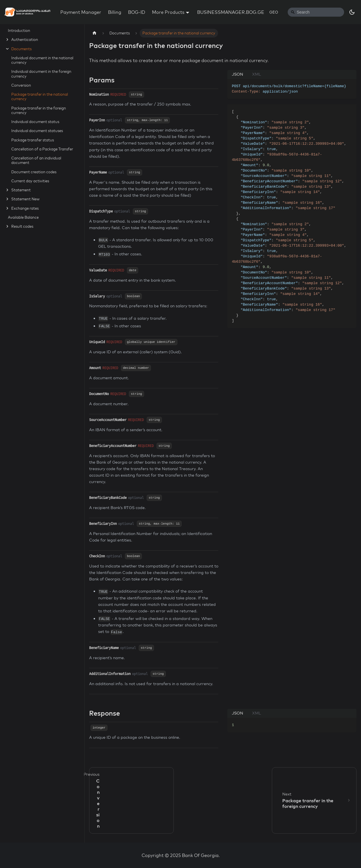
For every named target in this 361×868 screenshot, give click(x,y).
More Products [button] (168, 12)
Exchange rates (25, 208)
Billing (115, 12)
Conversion (21, 85)
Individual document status (35, 122)
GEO (274, 12)
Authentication (25, 40)
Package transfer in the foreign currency (39, 110)
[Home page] (94, 33)
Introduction (19, 30)
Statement (21, 190)
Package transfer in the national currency (40, 97)
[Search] (316, 12)
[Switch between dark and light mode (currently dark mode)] (352, 12)
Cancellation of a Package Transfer (42, 149)
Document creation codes (34, 172)
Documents (21, 49)
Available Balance (23, 217)
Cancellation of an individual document (36, 160)
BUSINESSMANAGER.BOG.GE (231, 12)
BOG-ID (137, 12)
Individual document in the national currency (42, 60)
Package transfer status (33, 140)
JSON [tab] (237, 74)
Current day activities (30, 181)
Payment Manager (81, 12)
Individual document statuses (37, 131)
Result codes (22, 226)
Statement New (25, 199)
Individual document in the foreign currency (41, 74)
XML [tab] (257, 74)
